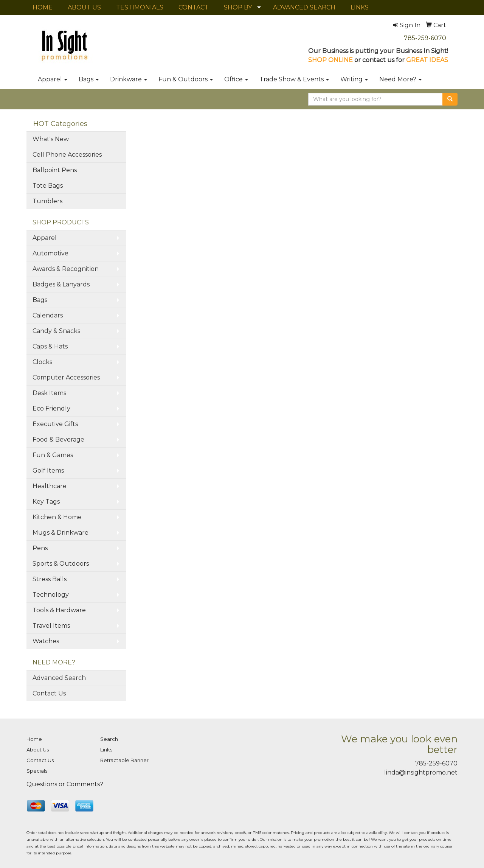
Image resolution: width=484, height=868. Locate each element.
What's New (51, 139)
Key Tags (46, 502)
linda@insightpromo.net (421, 772)
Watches (46, 641)
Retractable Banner (124, 760)
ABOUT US (84, 7)
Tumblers (47, 201)
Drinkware (129, 79)
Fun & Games (53, 455)
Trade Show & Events (294, 79)
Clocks (42, 362)
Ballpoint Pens (55, 170)
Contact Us (49, 693)
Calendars (48, 315)
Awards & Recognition (66, 269)
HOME (43, 7)
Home (34, 739)
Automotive (50, 253)
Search (109, 739)
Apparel (53, 79)
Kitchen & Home (57, 517)
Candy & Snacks (56, 331)
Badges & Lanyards (61, 284)
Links (106, 750)
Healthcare (50, 486)
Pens (40, 548)
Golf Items (48, 471)
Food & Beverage (58, 439)
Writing (354, 79)
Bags (89, 79)
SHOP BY (238, 7)
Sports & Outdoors (61, 564)
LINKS (360, 7)
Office (236, 79)
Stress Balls (50, 579)
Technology (51, 595)
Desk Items (49, 393)
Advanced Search (59, 678)
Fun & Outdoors (186, 79)
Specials (37, 771)
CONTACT (194, 7)
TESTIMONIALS (140, 7)
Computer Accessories (66, 377)
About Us (38, 750)
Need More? (400, 79)
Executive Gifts (55, 424)
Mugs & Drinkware (60, 533)
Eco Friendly (51, 408)
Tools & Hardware (59, 610)
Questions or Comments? (65, 784)
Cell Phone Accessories (67, 155)
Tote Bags (48, 186)
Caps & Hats (50, 346)
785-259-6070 (425, 38)
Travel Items (51, 626)
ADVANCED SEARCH (304, 7)
